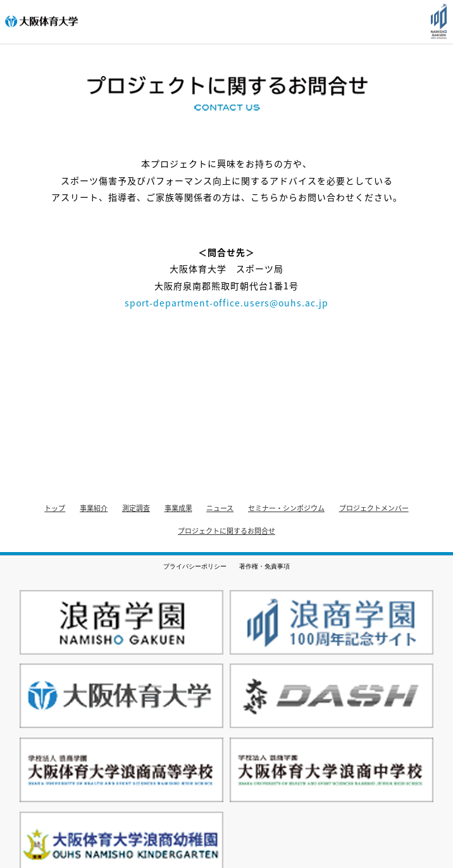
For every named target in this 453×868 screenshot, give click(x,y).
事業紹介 (94, 508)
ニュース (220, 508)
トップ (55, 508)
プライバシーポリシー (195, 566)
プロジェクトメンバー (374, 508)
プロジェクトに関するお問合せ (226, 531)
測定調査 (136, 508)
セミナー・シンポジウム (286, 508)
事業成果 (178, 508)
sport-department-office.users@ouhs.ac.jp (226, 303)
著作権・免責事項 (264, 566)
